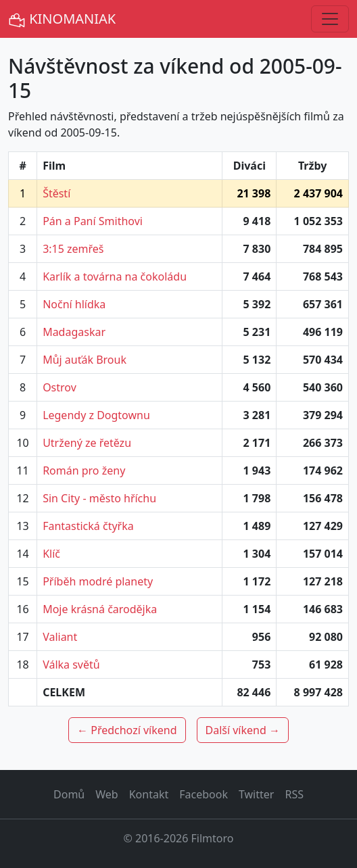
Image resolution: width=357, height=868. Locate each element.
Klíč (51, 554)
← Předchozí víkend (127, 730)
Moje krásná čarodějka (100, 609)
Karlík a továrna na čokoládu (115, 276)
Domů (69, 794)
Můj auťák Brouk (85, 360)
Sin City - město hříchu (99, 498)
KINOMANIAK (62, 19)
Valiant (60, 637)
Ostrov (59, 387)
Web (106, 794)
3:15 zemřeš (73, 249)
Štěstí (56, 193)
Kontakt (149, 794)
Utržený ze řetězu (87, 443)
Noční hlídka (74, 304)
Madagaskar (74, 332)
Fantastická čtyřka (88, 526)
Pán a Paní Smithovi (93, 221)
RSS (294, 794)
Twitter (256, 794)
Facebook (204, 794)
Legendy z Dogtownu (96, 415)
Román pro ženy (84, 471)
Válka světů (71, 665)
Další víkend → (243, 730)
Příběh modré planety (98, 581)
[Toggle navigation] (330, 19)
